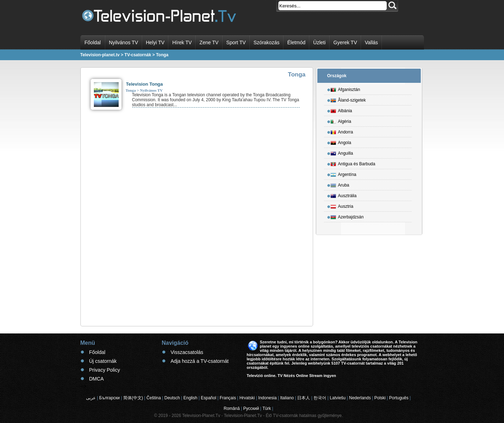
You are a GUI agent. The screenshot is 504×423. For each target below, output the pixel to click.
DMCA (97, 379)
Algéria (341, 120)
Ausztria (342, 205)
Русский (251, 408)
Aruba (340, 184)
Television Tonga (145, 84)
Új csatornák (103, 361)
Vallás (371, 42)
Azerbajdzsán (347, 216)
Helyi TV (155, 42)
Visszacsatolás (187, 352)
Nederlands (360, 398)
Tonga (131, 90)
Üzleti (319, 42)
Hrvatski (247, 398)
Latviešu (338, 398)
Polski (380, 398)
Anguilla (342, 152)
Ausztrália (344, 195)
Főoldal (93, 42)
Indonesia (267, 398)
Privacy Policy (105, 370)
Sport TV (236, 42)
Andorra (342, 131)
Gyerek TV (345, 42)
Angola (341, 142)
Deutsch (172, 398)
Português (399, 398)
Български (109, 398)
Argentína (343, 173)
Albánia (341, 110)
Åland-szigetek (348, 99)
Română (232, 408)
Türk (267, 408)
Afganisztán (345, 88)
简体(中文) (133, 398)
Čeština (154, 398)
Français (228, 398)
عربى (91, 398)
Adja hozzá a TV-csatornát (200, 361)
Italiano (287, 398)
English (190, 398)
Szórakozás (267, 42)
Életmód (296, 42)
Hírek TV (182, 42)
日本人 (304, 398)
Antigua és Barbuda (353, 163)
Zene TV (209, 42)
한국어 (320, 398)
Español (208, 398)
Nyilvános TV (124, 42)
